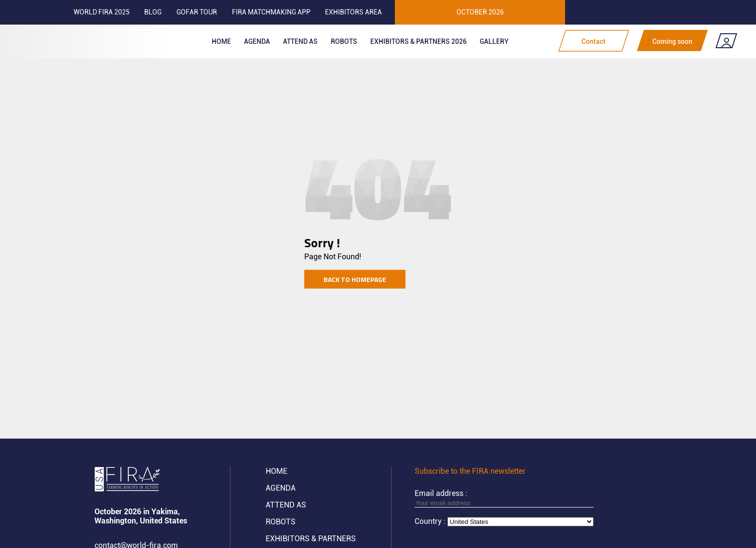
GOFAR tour (197, 12)
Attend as (300, 41)
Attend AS (286, 505)
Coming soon (672, 41)
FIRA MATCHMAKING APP (271, 12)
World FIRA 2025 (102, 12)
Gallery (494, 41)
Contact (594, 41)
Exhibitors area (353, 12)
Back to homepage (355, 279)
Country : (431, 521)
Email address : (504, 498)
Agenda (257, 41)
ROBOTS (344, 41)
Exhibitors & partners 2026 (418, 41)
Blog (153, 12)
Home (221, 41)
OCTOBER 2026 (480, 12)
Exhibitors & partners (311, 539)
